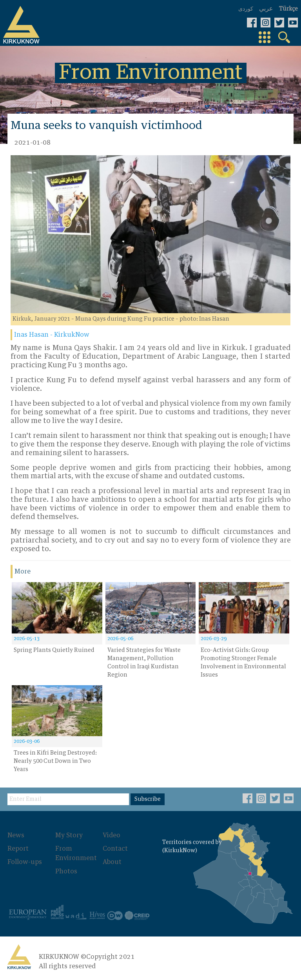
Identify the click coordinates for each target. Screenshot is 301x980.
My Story (69, 835)
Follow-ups (25, 862)
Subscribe (148, 799)
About (112, 862)
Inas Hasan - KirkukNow (52, 335)
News (16, 835)
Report (18, 849)
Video (112, 835)
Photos (66, 871)
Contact (115, 849)
